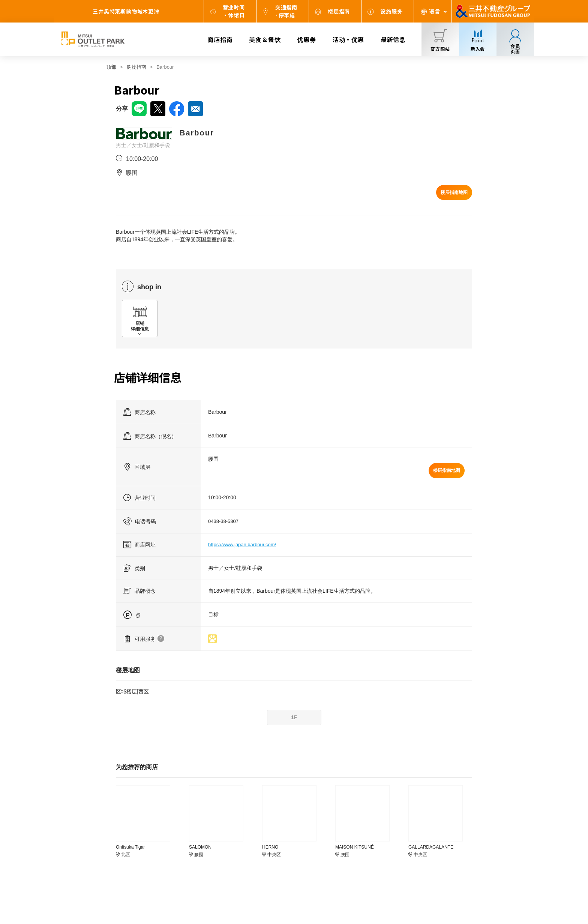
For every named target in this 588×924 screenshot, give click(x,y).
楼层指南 (339, 11)
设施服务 (391, 11)
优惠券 (306, 39)
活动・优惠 (348, 39)
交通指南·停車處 (286, 11)
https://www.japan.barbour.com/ (242, 545)
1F (294, 717)
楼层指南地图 (454, 192)
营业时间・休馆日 (234, 11)
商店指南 (220, 39)
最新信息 (393, 39)
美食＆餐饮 (265, 39)
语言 (435, 11)
